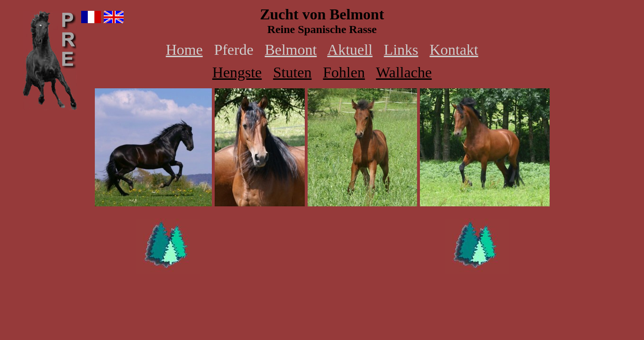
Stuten (293, 72)
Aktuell (350, 50)
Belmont (291, 50)
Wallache (404, 72)
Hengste (237, 72)
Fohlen (344, 72)
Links (401, 50)
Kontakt (454, 50)
